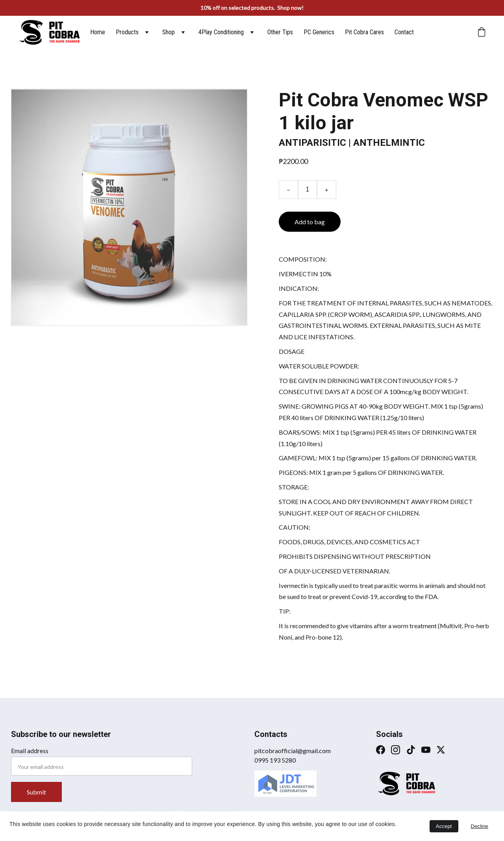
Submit (36, 792)
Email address (30, 751)
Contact (404, 32)
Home (98, 32)
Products (127, 32)
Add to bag (310, 222)
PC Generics (319, 32)
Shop (169, 32)
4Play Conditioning (221, 32)
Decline (480, 826)
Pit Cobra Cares (364, 32)
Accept (444, 826)
